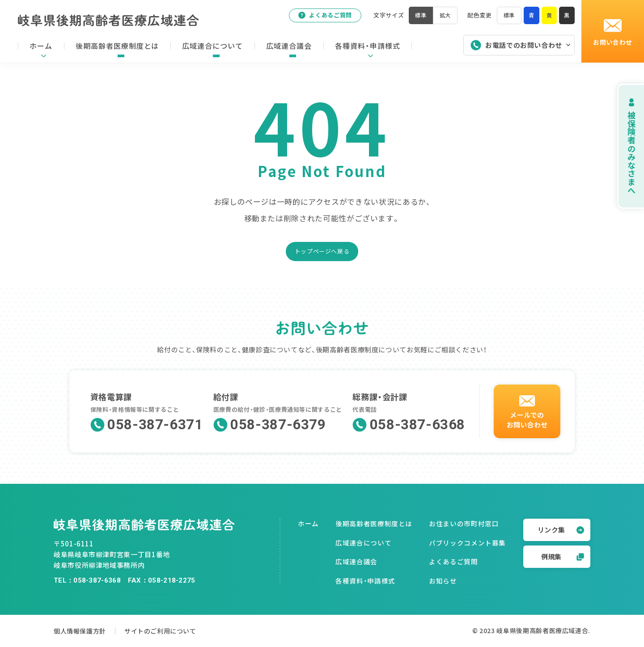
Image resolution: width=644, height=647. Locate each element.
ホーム (308, 523)
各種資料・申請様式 (365, 581)
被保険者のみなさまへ (621, 146)
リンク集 (561, 530)
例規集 (563, 556)
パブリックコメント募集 (467, 543)
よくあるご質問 (321, 17)
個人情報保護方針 (82, 631)
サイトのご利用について (174, 631)
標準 (507, 17)
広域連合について (363, 543)
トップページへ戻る (322, 251)
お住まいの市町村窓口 (464, 523)
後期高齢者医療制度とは (374, 523)
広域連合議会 (356, 561)
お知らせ (443, 581)
